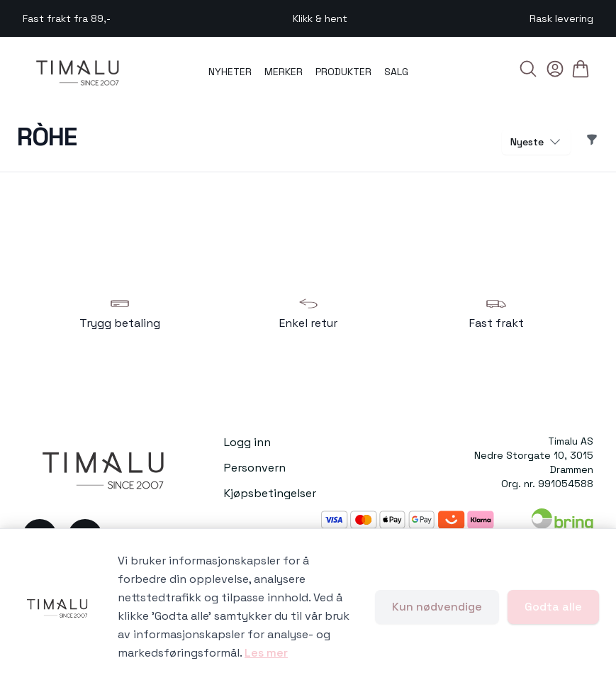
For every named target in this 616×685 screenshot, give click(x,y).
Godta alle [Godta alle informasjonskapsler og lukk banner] (553, 607)
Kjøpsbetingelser (270, 493)
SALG (396, 72)
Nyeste (536, 142)
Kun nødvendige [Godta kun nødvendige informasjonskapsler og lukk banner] (437, 607)
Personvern (255, 468)
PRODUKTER (343, 72)
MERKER (284, 72)
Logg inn (247, 442)
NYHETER (230, 72)
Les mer (266, 653)
